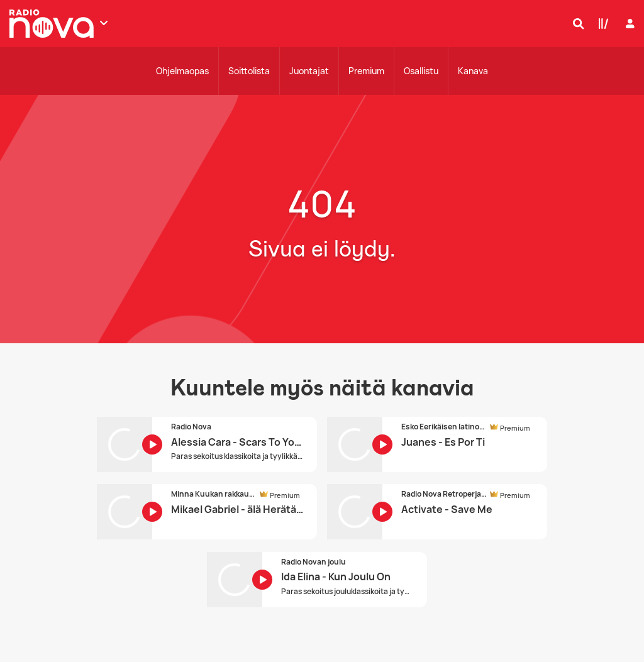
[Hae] (575, 23)
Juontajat (309, 71)
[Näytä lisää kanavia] (104, 23)
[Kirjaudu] (629, 24)
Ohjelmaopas (182, 71)
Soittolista (249, 71)
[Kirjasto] (601, 23)
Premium (366, 71)
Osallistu (421, 71)
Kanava (473, 71)
